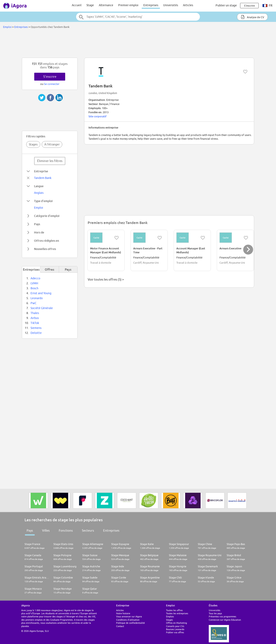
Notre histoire (123, 613)
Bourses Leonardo (175, 629)
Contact (120, 626)
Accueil (77, 5)
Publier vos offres (175, 632)
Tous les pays (215, 613)
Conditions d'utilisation (128, 620)
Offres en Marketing (176, 623)
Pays (30, 530)
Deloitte (36, 333)
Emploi (7, 27)
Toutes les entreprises (177, 613)
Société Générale (42, 308)
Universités (171, 5)
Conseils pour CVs (175, 626)
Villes (46, 530)
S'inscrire (50, 77)
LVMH (34, 283)
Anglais (39, 193)
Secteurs (88, 530)
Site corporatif (97, 116)
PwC (34, 303)
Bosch (34, 288)
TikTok (35, 323)
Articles (188, 5)
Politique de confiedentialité (130, 623)
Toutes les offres (174, 610)
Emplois (170, 616)
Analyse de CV (252, 17)
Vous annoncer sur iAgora (129, 616)
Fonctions (66, 530)
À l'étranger (52, 144)
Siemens (36, 328)
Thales (35, 313)
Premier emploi (128, 5)
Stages (33, 144)
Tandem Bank (43, 178)
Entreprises (151, 5)
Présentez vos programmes (222, 616)
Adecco (35, 278)
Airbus (35, 318)
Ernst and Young (41, 293)
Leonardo (37, 298)
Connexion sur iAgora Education (225, 620)
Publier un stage (226, 5)
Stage (90, 5)
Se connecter (52, 84)
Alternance (106, 5)
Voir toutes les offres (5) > (106, 279)
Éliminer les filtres (50, 161)
